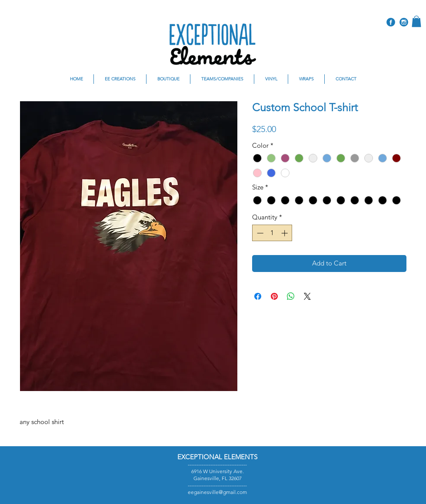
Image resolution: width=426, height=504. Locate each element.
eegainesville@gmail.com (217, 492)
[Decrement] (259, 233)
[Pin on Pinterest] (274, 296)
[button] (416, 21)
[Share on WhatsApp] (291, 296)
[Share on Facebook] (258, 296)
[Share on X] (307, 296)
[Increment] (285, 233)
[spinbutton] (272, 233)
